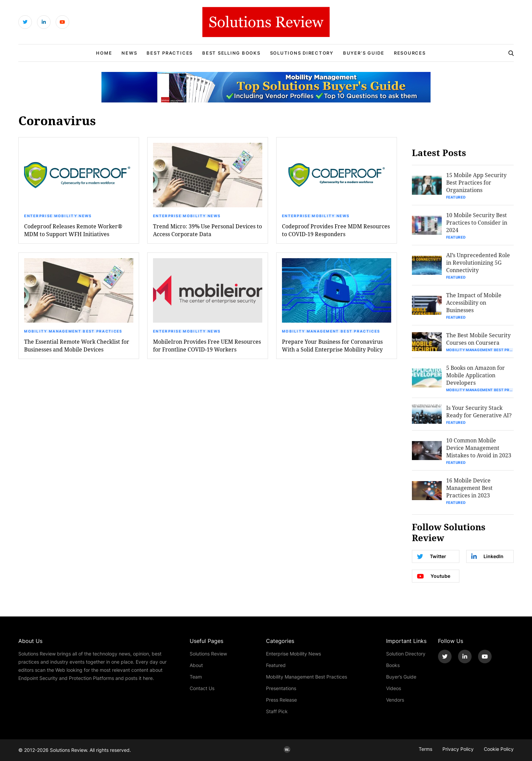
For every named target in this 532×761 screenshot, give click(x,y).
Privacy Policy (458, 749)
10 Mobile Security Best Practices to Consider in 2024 (477, 222)
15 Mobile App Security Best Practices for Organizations (476, 182)
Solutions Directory (302, 53)
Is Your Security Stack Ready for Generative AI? (479, 411)
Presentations (281, 688)
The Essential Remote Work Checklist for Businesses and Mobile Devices (77, 345)
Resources (410, 53)
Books (393, 665)
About (196, 665)
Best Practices (170, 53)
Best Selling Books (231, 53)
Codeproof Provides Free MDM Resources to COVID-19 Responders (336, 230)
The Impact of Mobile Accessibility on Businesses (474, 302)
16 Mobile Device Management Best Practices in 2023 (469, 488)
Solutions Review (208, 654)
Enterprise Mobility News (58, 216)
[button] (79, 175)
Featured (456, 197)
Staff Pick (277, 711)
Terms (425, 749)
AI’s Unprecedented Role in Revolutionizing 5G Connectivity (478, 262)
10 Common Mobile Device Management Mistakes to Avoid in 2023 (479, 448)
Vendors (395, 700)
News (129, 53)
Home (104, 53)
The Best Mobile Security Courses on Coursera (478, 339)
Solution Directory (406, 654)
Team (196, 677)
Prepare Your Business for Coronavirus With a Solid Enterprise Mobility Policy (332, 345)
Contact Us (202, 688)
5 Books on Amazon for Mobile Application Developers (476, 375)
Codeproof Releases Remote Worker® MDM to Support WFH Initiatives (73, 230)
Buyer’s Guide (364, 53)
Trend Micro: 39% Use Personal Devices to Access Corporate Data (207, 230)
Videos (394, 688)
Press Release (281, 700)
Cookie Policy (499, 749)
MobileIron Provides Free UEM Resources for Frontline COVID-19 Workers (207, 345)
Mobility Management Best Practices (73, 331)
